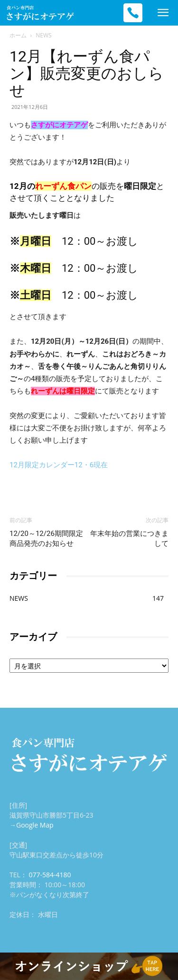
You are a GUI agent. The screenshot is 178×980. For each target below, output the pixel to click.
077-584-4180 (50, 875)
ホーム (18, 35)
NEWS (43, 35)
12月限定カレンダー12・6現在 (59, 465)
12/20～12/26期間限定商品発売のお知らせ (46, 539)
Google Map (35, 825)
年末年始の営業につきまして (129, 539)
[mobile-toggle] (163, 13)
